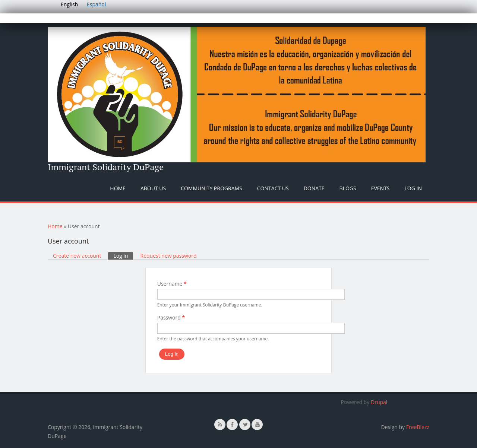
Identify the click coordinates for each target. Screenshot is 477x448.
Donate (314, 188)
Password (171, 317)
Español (96, 4)
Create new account (77, 256)
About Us (153, 188)
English (69, 4)
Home (118, 188)
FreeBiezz (418, 427)
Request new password (168, 256)
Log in (123, 255)
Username (172, 284)
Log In (413, 188)
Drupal (379, 402)
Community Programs (211, 188)
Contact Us (273, 188)
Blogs (348, 188)
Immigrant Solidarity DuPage (106, 167)
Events (380, 188)
